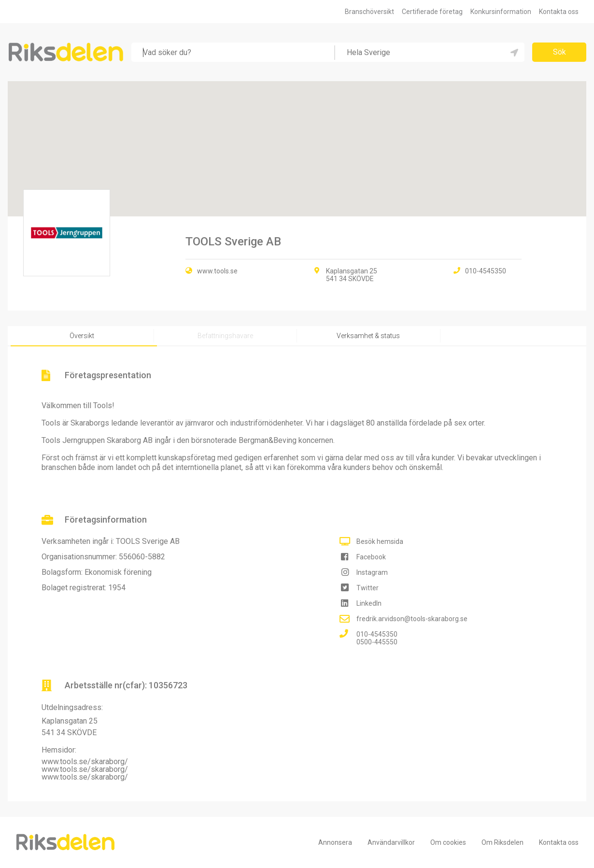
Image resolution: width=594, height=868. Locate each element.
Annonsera (335, 842)
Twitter (368, 588)
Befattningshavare (225, 336)
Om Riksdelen (502, 842)
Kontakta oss (559, 12)
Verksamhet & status (368, 336)
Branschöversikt (369, 12)
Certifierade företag (432, 12)
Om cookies (448, 842)
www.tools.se (217, 271)
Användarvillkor (391, 842)
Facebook (371, 557)
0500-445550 (377, 642)
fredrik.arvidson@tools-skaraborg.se (412, 619)
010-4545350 (377, 634)
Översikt (82, 336)
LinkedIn (369, 603)
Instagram (372, 572)
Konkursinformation (501, 12)
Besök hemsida (380, 541)
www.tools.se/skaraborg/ (85, 761)
